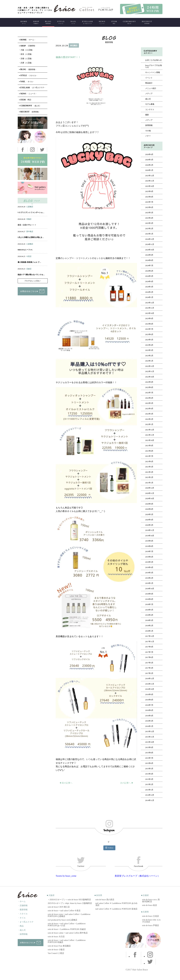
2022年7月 (149, 393)
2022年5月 (149, 403)
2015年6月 (149, 763)
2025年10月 (150, 186)
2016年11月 (150, 684)
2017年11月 (150, 642)
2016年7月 (149, 705)
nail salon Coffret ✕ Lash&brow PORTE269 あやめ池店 (116, 904)
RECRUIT (147, 22)
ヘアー (63, 52)
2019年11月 (150, 530)
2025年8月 (149, 197)
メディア (149, 94)
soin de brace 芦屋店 (151, 925)
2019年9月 (149, 541)
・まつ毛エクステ (26, 922)
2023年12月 (150, 303)
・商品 (21, 926)
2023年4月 (149, 345)
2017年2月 (149, 673)
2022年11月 (150, 371)
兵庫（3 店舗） (26, 63)
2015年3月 (149, 779)
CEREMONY (129, 22)
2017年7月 (149, 652)
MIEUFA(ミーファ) (25, 250)
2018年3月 (149, 620)
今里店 (29, 256)
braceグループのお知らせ (154, 66)
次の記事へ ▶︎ (127, 783)
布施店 (29, 219)
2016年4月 (149, 716)
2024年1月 (149, 297)
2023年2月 (149, 356)
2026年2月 (149, 165)
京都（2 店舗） (26, 59)
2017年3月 (149, 668)
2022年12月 (150, 366)
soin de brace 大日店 (56, 937)
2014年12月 (150, 795)
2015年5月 (149, 769)
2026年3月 (149, 160)
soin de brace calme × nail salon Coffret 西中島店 (68, 933)
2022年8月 (149, 387)
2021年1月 (149, 483)
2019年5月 (149, 562)
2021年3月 (149, 472)
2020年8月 (149, 509)
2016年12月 (150, 679)
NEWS (102, 22)
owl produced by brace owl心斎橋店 (62, 920)
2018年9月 (149, 594)
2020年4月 (149, 520)
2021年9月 (149, 446)
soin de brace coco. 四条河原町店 (151, 901)
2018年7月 (149, 604)
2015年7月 (149, 758)
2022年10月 (150, 377)
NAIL (73, 22)
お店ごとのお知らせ (153, 60)
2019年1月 (149, 583)
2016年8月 (149, 700)
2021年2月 (149, 477)
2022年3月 (149, 414)
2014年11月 (150, 800)
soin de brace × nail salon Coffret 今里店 (64, 911)
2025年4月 (149, 218)
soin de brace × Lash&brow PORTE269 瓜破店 (67, 929)
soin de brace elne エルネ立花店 (151, 921)
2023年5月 (149, 340)
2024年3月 (149, 287)
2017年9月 (149, 647)
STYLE (61, 22)
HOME (24, 22)
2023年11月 (150, 308)
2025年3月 (149, 223)
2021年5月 (149, 467)
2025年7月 (149, 202)
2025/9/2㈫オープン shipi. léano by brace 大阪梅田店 (70, 903)
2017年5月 (149, 663)
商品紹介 (149, 83)
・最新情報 (23, 910)
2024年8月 (149, 260)
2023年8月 (149, 324)
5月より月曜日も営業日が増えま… (31, 237)
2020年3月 (149, 525)
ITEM (114, 22)
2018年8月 (149, 599)
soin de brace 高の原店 (105, 900)
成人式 (148, 99)
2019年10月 (150, 536)
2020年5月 (149, 514)
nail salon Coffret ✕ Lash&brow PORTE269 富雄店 (116, 909)
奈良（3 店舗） (26, 54)
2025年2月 (149, 229)
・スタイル (23, 914)
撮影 (147, 115)
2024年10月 (150, 250)
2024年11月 (150, 244)
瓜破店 (29, 269)
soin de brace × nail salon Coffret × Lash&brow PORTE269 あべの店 (67, 925)
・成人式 (22, 930)
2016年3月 (149, 721)
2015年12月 (150, 732)
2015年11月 (150, 737)
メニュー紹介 (151, 88)
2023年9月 (149, 319)
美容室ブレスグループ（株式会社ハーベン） (137, 876)
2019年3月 (149, 573)
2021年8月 (149, 451)
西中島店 (30, 232)
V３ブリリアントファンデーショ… (31, 212)
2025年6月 (149, 207)
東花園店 (74, 46)
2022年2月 (149, 419)
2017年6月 (149, 657)
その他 (148, 131)
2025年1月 (149, 234)
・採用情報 (23, 934)
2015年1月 (149, 790)
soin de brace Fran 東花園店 (59, 946)
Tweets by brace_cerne (66, 876)
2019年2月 (149, 578)
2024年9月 (149, 255)
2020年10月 (150, 499)
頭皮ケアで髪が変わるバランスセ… (31, 275)
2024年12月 (150, 239)
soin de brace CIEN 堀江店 (59, 907)
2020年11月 (150, 493)
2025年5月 (149, 213)
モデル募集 (150, 104)
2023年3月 (149, 350)
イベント (149, 78)
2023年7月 (149, 329)
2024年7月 (149, 266)
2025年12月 (150, 176)
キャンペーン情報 (153, 72)
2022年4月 (149, 409)
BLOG (48, 22)
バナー (148, 136)
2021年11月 (150, 435)
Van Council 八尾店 (56, 953)
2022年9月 (149, 382)
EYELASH (88, 22)
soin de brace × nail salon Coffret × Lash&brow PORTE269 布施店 (67, 941)
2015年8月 (149, 753)
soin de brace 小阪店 (56, 950)
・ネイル (22, 918)
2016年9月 (149, 695)
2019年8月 (149, 546)
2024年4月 (149, 282)
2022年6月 (149, 398)
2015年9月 (149, 747)
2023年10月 (150, 313)
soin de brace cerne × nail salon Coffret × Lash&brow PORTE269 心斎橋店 (69, 915)
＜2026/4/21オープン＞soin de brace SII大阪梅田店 (69, 900)
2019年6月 (149, 557)
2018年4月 (149, 615)
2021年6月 (149, 462)
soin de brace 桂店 (150, 905)
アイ (32, 210)
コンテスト (150, 110)
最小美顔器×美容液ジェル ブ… (29, 262)
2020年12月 (150, 488)
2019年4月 (149, 567)
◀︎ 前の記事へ (66, 783)
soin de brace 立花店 (151, 916)
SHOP (36, 22)
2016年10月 (150, 689)
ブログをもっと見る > (33, 281)
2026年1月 (149, 170)
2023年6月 (149, 334)
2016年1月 (149, 726)
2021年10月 (150, 440)
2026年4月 (149, 154)
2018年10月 (150, 589)
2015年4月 (149, 774)
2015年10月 (150, 742)
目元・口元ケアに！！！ (27, 225)
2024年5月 (149, 276)
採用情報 (149, 125)
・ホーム (22, 901)
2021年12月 (150, 430)
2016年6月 (149, 710)
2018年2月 (149, 626)
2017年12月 (150, 636)
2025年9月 (149, 191)
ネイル (26, 210)
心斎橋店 (30, 207)
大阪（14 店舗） (26, 50)
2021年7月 (149, 456)
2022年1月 (149, 424)
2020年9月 (149, 504)
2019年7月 (149, 551)
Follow (109, 848)
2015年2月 (149, 784)
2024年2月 (149, 292)
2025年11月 (150, 181)
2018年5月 (149, 610)
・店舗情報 (23, 906)
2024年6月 (149, 271)
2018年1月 (149, 631)
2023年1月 (149, 361)
